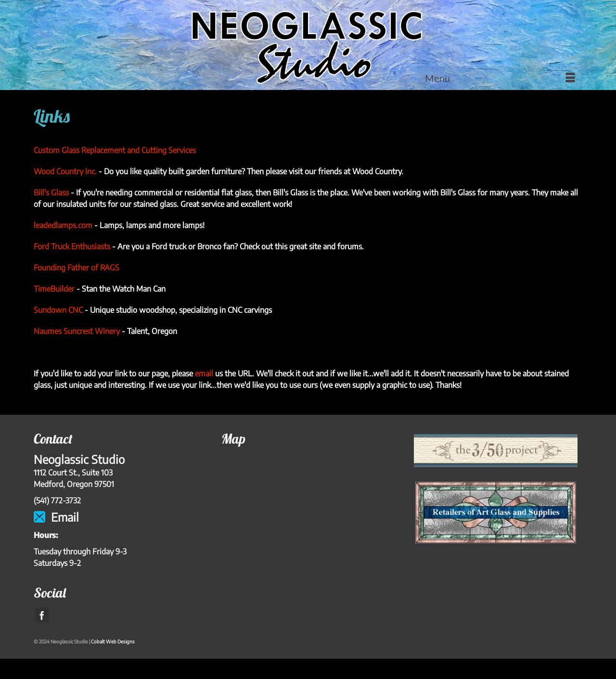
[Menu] (500, 78)
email (204, 373)
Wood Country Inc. (65, 171)
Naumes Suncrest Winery (77, 331)
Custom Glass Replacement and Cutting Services (115, 150)
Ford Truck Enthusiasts (72, 246)
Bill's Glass (51, 192)
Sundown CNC (58, 310)
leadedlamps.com (63, 225)
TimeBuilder (54, 289)
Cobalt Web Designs (113, 641)
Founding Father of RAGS (77, 268)
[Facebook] (42, 615)
